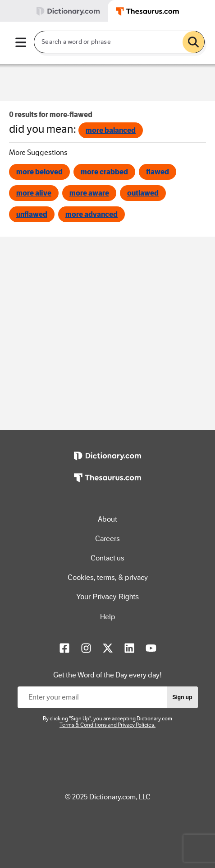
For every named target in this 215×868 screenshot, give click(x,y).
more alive (34, 193)
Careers (107, 539)
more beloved (39, 172)
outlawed (143, 193)
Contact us (107, 558)
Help (108, 617)
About (107, 519)
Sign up (183, 697)
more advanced (91, 214)
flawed (158, 172)
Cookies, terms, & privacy (108, 577)
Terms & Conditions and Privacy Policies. (107, 725)
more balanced (111, 130)
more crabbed (104, 172)
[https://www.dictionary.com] (107, 462)
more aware (89, 193)
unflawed (32, 214)
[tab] (54, 11)
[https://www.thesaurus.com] (107, 484)
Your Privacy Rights (107, 597)
